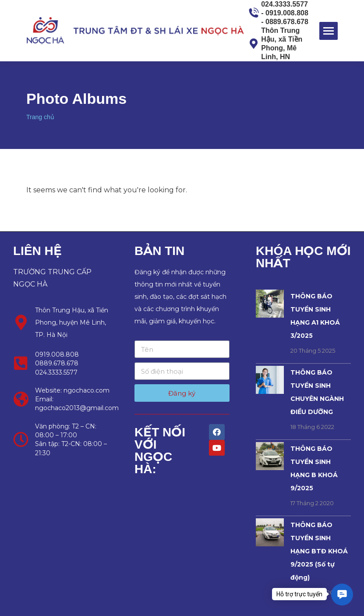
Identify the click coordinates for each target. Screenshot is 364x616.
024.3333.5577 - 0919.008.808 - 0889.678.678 (278, 13)
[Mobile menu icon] (329, 31)
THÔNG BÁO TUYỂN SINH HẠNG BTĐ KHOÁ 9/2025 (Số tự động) (319, 551)
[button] (342, 595)
